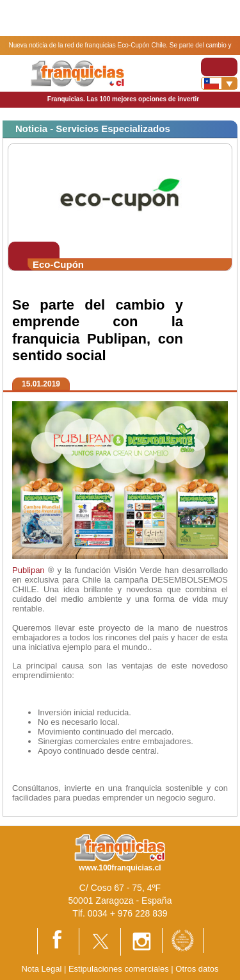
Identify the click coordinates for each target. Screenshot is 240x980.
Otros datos (197, 969)
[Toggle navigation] (219, 67)
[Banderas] (219, 83)
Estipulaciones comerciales (120, 969)
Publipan (28, 570)
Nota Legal (41, 969)
